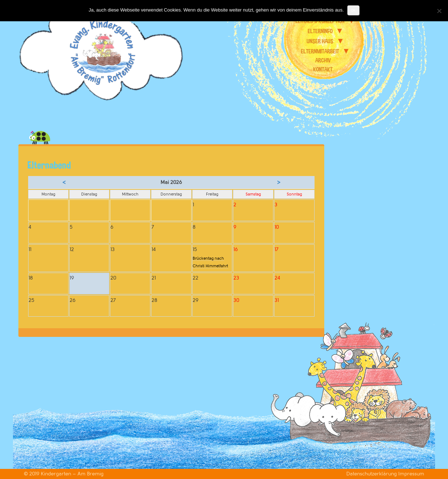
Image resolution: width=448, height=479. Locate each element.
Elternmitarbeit (320, 51)
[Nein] (439, 11)
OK (353, 10)
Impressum (411, 474)
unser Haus (320, 41)
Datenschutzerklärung (372, 474)
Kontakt (323, 69)
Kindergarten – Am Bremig (72, 474)
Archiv (323, 60)
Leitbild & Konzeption (320, 21)
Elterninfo (320, 31)
